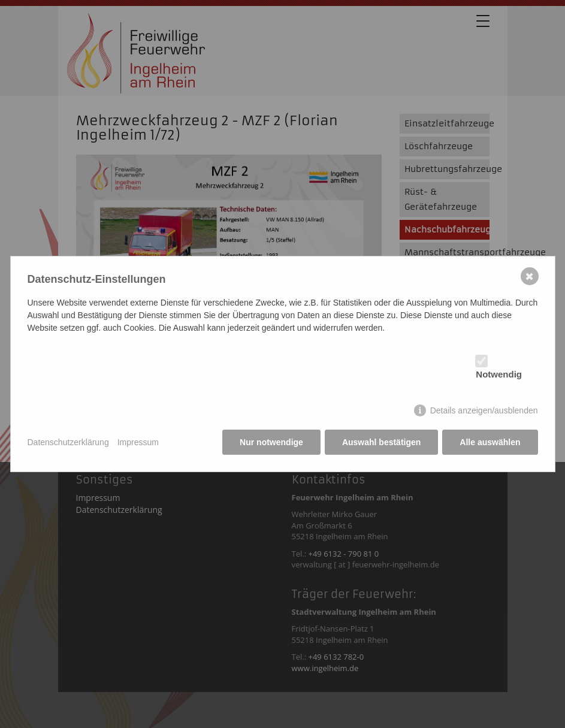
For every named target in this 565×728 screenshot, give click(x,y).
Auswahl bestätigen (381, 442)
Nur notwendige (271, 442)
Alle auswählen (490, 442)
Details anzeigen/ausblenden (484, 410)
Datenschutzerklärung (68, 442)
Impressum (138, 442)
